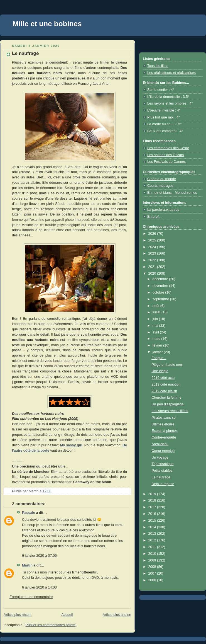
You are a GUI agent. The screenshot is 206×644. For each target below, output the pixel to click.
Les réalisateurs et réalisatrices (171, 73)
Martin (27, 565)
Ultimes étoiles (163, 424)
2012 (153, 540)
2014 (153, 527)
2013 (153, 534)
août (156, 306)
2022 (153, 260)
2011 (153, 547)
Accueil (67, 615)
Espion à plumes (165, 431)
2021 (153, 267)
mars (157, 339)
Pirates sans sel (164, 418)
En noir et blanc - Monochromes (172, 193)
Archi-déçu (160, 444)
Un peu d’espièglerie (168, 404)
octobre (159, 292)
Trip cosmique (163, 464)
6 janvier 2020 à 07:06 (39, 556)
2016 (153, 514)
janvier (158, 352)
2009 (153, 560)
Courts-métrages (160, 186)
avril (156, 332)
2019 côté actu (163, 378)
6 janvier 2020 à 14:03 (39, 587)
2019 (153, 494)
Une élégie (160, 371)
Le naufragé (161, 477)
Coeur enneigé (163, 451)
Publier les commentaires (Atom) (51, 625)
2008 (153, 567)
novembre (161, 286)
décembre (161, 279)
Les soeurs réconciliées (170, 411)
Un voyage (160, 457)
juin (156, 319)
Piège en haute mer (167, 365)
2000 (153, 580)
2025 (153, 240)
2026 (153, 234)
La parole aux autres (163, 210)
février (158, 345)
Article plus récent (18, 615)
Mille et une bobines (47, 24)
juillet (157, 312)
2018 (153, 500)
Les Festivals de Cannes (166, 162)
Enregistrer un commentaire (31, 597)
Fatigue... (159, 358)
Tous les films (158, 66)
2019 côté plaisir (165, 391)
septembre (161, 299)
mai (156, 326)
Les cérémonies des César (168, 148)
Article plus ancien (117, 615)
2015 (153, 520)
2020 (153, 273)
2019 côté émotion (166, 384)
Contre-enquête (164, 437)
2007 (153, 573)
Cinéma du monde (162, 179)
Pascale (29, 513)
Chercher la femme (167, 398)
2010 (153, 554)
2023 (153, 253)
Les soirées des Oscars (166, 155)
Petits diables (162, 471)
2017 (153, 507)
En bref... (154, 217)
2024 (153, 247)
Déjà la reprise (163, 484)
